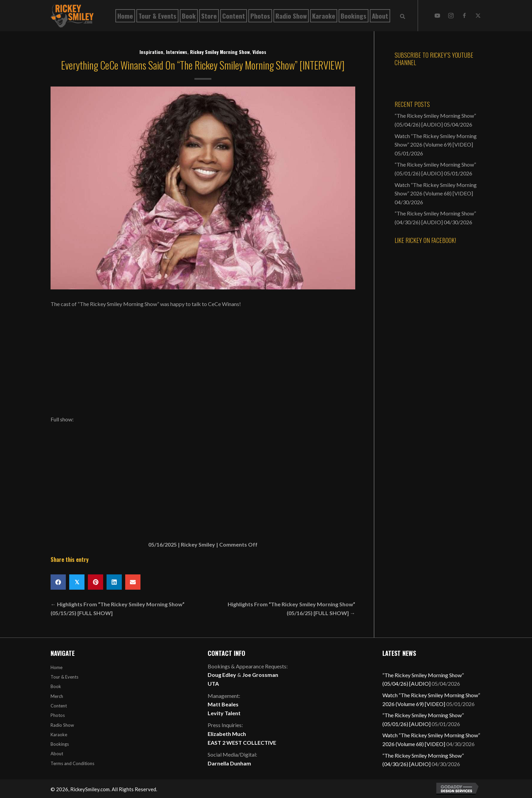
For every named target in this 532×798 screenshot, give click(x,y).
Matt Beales (223, 704)
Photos (58, 715)
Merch (57, 696)
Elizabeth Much (227, 734)
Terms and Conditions (72, 763)
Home (56, 667)
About (57, 754)
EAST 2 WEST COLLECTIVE (242, 743)
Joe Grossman (260, 675)
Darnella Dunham (229, 763)
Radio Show (62, 725)
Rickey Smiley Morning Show (220, 52)
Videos (259, 52)
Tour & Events (64, 677)
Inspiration (151, 52)
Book (56, 686)
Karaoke (59, 735)
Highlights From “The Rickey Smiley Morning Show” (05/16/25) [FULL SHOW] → (291, 609)
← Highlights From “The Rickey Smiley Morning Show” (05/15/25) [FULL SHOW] (118, 609)
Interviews (177, 52)
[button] (437, 16)
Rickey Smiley (198, 544)
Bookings (60, 744)
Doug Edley (222, 675)
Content (59, 706)
